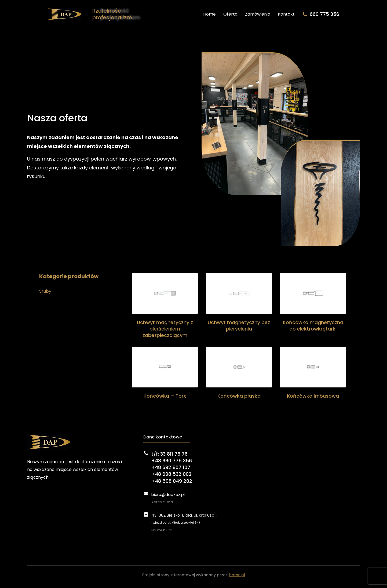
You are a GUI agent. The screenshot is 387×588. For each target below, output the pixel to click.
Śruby (45, 295)
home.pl (237, 579)
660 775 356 (345, 16)
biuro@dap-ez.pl (168, 498)
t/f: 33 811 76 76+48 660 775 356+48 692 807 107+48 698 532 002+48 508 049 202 (172, 471)
